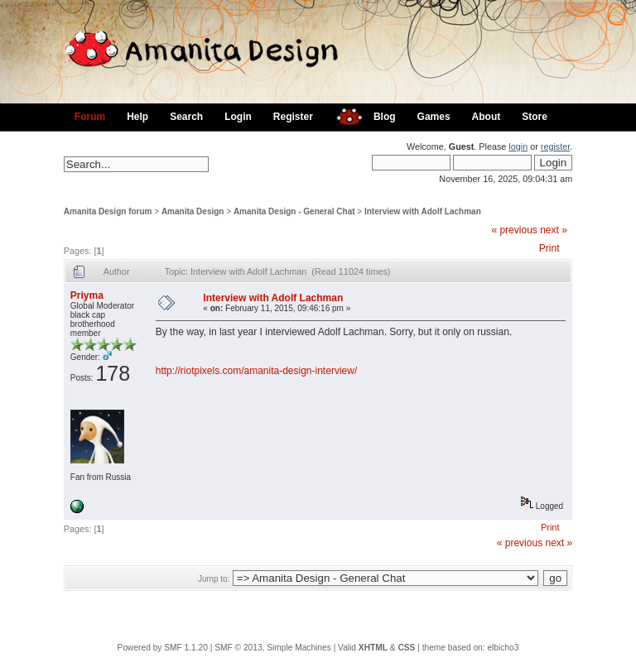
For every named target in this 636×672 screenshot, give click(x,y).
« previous (514, 230)
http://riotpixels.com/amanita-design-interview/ (256, 371)
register (555, 146)
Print (549, 248)
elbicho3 (503, 648)
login (518, 146)
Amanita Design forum (108, 211)
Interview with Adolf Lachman (423, 211)
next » (554, 230)
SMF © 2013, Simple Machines (273, 648)
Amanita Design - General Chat (294, 211)
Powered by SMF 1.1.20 (163, 648)
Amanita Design (193, 211)
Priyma (87, 295)
